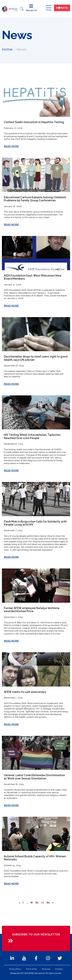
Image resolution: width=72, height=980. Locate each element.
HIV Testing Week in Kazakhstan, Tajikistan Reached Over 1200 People (32, 436)
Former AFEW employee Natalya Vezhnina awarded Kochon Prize (32, 610)
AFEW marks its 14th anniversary (25, 692)
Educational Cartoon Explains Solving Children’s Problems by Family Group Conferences (35, 199)
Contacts (59, 969)
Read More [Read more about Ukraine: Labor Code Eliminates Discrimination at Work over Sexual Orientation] (11, 805)
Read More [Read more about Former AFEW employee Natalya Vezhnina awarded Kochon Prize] (11, 641)
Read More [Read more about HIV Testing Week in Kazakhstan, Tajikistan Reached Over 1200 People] (11, 470)
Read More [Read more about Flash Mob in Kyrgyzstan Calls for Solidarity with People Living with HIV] (11, 557)
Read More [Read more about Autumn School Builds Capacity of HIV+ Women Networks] (11, 884)
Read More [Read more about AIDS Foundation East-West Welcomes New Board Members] (11, 306)
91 (32, 903)
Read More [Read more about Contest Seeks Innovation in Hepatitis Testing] (11, 146)
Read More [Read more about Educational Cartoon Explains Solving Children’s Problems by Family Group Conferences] (11, 225)
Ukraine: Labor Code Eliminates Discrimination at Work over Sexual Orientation (34, 777)
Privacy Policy (15, 969)
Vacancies (46, 969)
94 (48, 903)
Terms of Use (31, 969)
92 (37, 903)
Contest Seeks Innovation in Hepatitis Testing (34, 122)
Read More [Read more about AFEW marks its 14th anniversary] (11, 724)
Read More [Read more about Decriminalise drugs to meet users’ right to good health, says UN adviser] (11, 384)
